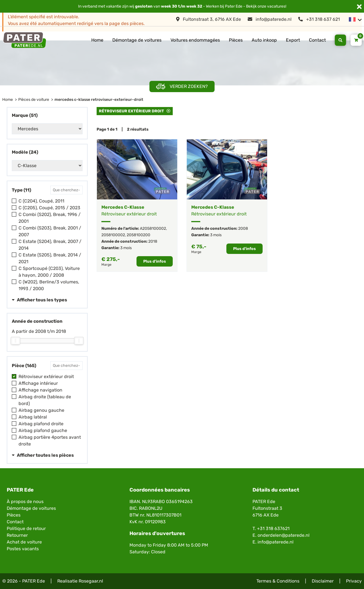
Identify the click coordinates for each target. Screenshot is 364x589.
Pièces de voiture (34, 100)
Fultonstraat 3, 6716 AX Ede (209, 19)
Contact (317, 40)
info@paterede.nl (270, 19)
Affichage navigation (40, 390)
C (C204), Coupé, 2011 (41, 201)
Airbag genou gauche (41, 410)
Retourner (17, 535)
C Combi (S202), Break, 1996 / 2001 (50, 218)
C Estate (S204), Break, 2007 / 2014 (50, 245)
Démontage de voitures (137, 40)
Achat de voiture (24, 542)
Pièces (236, 40)
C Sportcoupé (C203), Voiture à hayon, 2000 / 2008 (49, 272)
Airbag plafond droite (41, 424)
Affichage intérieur (38, 383)
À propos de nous (25, 502)
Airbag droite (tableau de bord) (45, 400)
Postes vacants (23, 549)
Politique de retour (26, 528)
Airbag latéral (33, 417)
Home (97, 40)
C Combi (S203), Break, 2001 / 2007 (50, 231)
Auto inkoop (264, 40)
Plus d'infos (155, 261)
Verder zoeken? (182, 87)
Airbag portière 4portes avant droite (50, 441)
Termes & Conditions (278, 581)
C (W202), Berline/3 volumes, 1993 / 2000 (49, 285)
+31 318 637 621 (319, 19)
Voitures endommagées (195, 40)
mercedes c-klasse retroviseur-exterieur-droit (99, 100)
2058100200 (138, 235)
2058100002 (113, 235)
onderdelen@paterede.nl (284, 535)
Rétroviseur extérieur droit (46, 377)
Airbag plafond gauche (43, 430)
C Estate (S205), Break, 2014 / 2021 (50, 258)
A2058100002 (153, 228)
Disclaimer (323, 581)
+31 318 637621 (273, 528)
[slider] (15, 341)
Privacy (354, 581)
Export (293, 40)
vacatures (276, 6)
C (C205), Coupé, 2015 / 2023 (49, 208)
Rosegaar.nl (91, 581)
